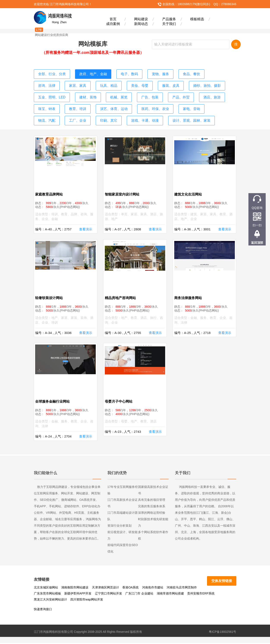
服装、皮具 (132, 84)
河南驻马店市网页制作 (182, 588)
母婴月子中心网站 (120, 402)
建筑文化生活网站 (190, 190)
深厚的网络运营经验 (152, 514)
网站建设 (141, 19)
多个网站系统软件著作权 (153, 536)
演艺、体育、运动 (50, 104)
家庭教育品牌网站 (51, 190)
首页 (113, 19)
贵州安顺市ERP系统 (170, 594)
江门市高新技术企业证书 (122, 504)
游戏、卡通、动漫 (50, 115)
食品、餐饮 (179, 73)
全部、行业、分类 (50, 73)
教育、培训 (219, 94)
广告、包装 (103, 94)
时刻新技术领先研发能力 (153, 523)
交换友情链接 (223, 581)
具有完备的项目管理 (152, 501)
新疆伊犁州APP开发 (47, 594)
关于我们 (169, 24)
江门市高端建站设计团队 (122, 517)
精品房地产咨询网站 (122, 296)
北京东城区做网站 (46, 588)
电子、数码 (121, 73)
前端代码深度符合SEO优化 (123, 549)
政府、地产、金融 (88, 73)
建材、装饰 (46, 94)
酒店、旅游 (161, 94)
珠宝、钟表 (190, 94)
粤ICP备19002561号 (223, 633)
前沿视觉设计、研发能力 (122, 536)
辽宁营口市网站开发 (78, 594)
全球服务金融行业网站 (54, 402)
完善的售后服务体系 (152, 507)
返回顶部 (257, 243)
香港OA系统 (130, 588)
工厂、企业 (179, 104)
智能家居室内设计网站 (124, 190)
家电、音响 (121, 104)
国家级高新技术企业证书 (153, 491)
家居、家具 (46, 84)
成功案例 (113, 24)
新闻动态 (141, 24)
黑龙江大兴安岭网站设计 (204, 594)
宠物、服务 (150, 73)
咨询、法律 (208, 73)
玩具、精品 (74, 84)
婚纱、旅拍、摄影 (166, 84)
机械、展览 (74, 94)
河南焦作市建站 (153, 588)
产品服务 (169, 19)
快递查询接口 (43, 610)
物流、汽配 (150, 104)
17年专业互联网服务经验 (123, 491)
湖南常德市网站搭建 (140, 594)
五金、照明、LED (203, 84)
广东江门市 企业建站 (109, 594)
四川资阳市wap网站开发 (50, 601)
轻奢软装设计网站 (51, 296)
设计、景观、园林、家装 (93, 115)
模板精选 (197, 19)
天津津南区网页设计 (105, 588)
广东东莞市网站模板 (214, 588)
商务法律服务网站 (190, 296)
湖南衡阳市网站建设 (75, 588)
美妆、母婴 (103, 84)
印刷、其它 (208, 104)
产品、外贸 (132, 94)
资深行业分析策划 (119, 527)
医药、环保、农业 (88, 104)
